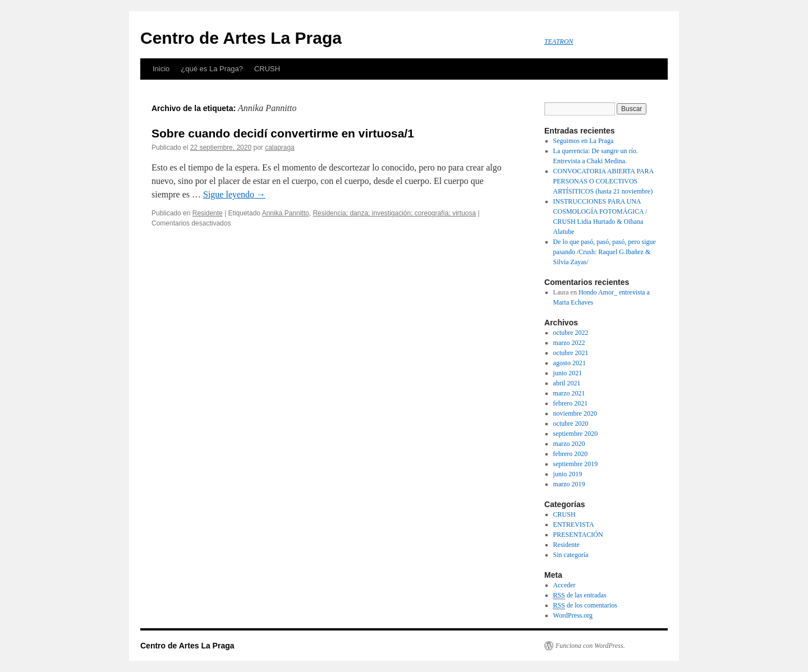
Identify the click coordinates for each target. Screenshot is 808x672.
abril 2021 (567, 383)
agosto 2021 (570, 363)
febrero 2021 (571, 403)
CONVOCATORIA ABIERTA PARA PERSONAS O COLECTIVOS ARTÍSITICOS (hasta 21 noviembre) (603, 181)
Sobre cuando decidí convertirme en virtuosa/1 (283, 133)
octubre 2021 (571, 353)
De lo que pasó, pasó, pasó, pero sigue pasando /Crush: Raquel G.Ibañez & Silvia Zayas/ (605, 252)
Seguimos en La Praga (584, 141)
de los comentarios (585, 606)
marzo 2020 (569, 444)
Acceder (564, 585)
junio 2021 (568, 373)
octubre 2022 (571, 333)
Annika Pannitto (286, 213)
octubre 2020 (571, 424)
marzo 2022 (569, 343)
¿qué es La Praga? (212, 69)
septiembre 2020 (576, 434)
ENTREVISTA (574, 524)
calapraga (280, 148)
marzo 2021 (569, 393)
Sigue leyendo (234, 194)
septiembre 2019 (576, 464)
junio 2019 (568, 474)
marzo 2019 (569, 484)
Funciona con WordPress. (590, 646)
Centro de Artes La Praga (241, 38)
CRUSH (267, 69)
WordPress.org (573, 615)
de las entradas (580, 595)
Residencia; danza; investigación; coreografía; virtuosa (394, 213)
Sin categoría (571, 555)
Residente (208, 213)
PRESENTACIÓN (578, 535)
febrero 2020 (571, 454)
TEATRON (559, 42)
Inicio (161, 69)
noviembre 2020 (575, 413)
